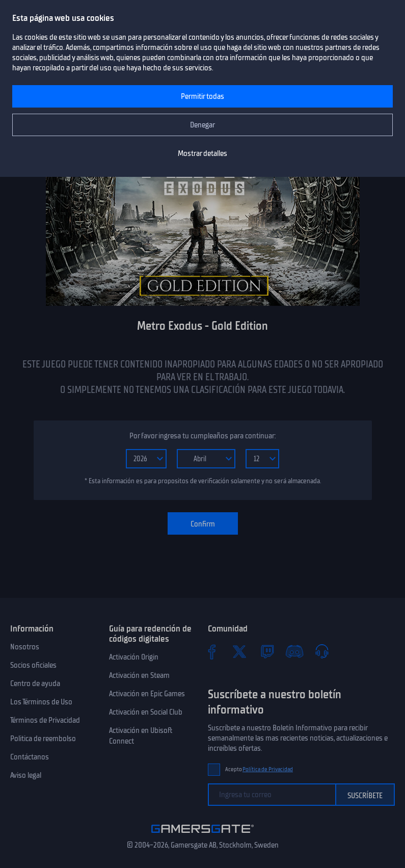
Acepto (259, 769)
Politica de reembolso (43, 739)
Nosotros (25, 647)
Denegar (202, 125)
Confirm (203, 524)
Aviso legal (26, 775)
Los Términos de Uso (41, 702)
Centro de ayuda (35, 683)
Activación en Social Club (146, 712)
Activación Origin (134, 657)
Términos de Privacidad (45, 720)
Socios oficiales (33, 665)
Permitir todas (202, 96)
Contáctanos (30, 757)
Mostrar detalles (202, 153)
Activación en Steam (139, 675)
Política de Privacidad (268, 769)
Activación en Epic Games (147, 694)
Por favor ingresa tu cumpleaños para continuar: (202, 436)
